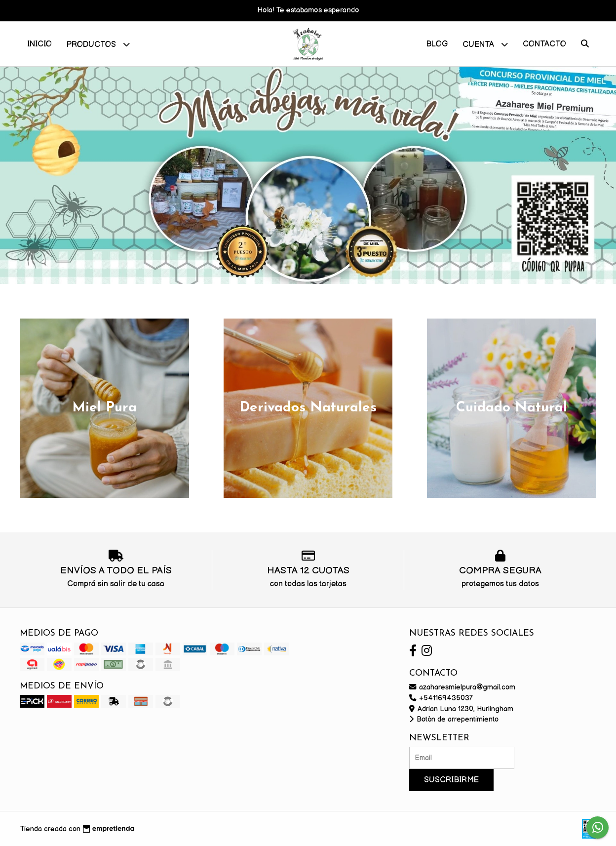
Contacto (544, 44)
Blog (437, 44)
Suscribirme (451, 780)
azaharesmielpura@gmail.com (462, 687)
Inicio (39, 44)
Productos (98, 44)
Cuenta (485, 44)
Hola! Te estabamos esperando (308, 10)
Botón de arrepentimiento (454, 719)
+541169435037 (441, 698)
